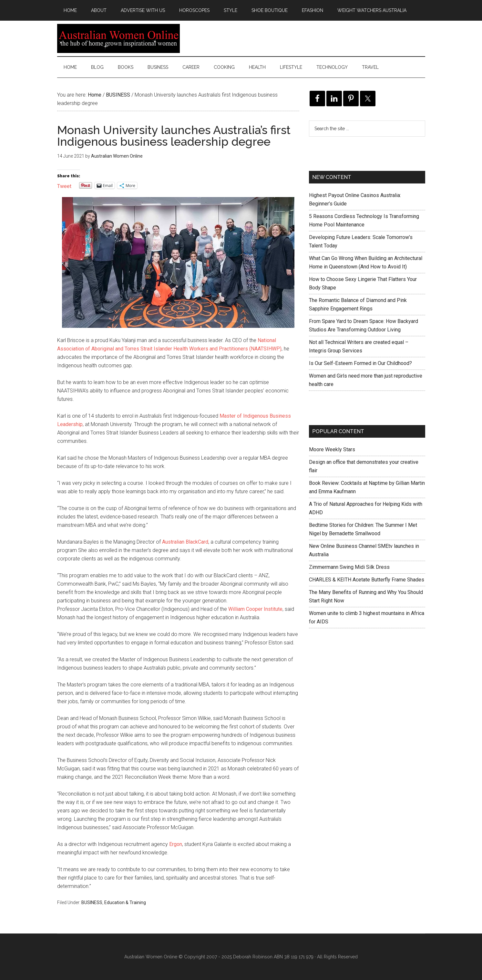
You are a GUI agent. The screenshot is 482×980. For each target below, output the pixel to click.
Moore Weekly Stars (332, 449)
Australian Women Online (118, 38)
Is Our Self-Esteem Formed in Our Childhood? (360, 363)
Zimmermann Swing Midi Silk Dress (349, 567)
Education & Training (125, 902)
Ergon (176, 844)
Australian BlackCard (185, 542)
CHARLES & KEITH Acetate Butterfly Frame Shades (367, 580)
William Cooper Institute (255, 609)
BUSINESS (92, 902)
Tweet (64, 186)
